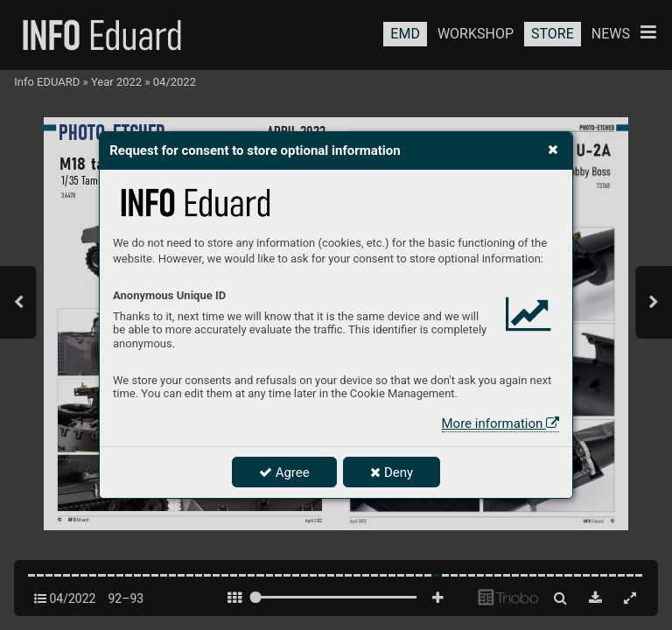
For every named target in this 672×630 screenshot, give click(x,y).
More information (500, 423)
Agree (284, 472)
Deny (392, 472)
